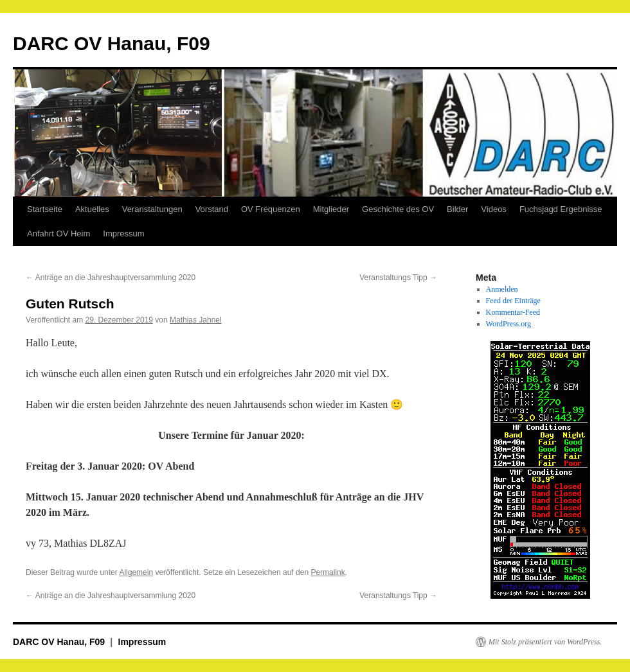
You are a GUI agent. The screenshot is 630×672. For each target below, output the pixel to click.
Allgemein (136, 572)
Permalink (328, 572)
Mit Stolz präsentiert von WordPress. (545, 642)
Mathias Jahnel (196, 320)
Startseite (45, 209)
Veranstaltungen (152, 209)
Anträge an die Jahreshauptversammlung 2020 (111, 278)
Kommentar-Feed (513, 312)
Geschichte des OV (398, 209)
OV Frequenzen (271, 209)
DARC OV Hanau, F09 (112, 43)
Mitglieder (331, 209)
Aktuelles (92, 209)
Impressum (123, 234)
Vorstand (212, 209)
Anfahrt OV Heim (59, 234)
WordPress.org (509, 324)
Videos (494, 209)
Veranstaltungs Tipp (398, 278)
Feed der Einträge (513, 301)
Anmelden (502, 289)
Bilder (457, 209)
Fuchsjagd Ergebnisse (561, 209)
